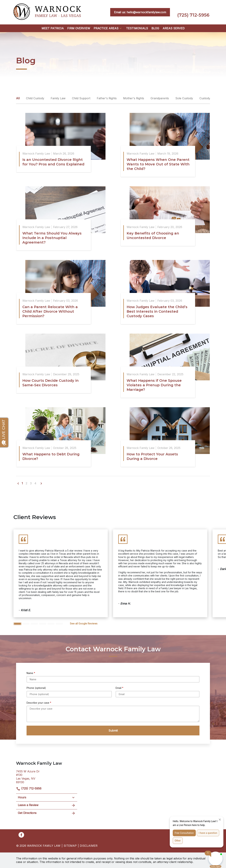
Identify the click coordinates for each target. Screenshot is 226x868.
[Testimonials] (137, 28)
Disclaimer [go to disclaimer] (89, 846)
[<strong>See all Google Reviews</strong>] (84, 623)
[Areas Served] (174, 28)
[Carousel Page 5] (51, 624)
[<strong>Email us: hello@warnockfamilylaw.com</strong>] (140, 12)
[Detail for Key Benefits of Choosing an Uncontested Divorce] (165, 216)
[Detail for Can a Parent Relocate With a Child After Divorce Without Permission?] (61, 292)
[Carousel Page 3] (34, 624)
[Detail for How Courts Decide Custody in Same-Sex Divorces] (61, 363)
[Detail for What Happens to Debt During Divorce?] (61, 437)
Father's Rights (107, 98)
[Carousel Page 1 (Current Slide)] (17, 624)
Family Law (59, 98)
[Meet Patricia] (53, 28)
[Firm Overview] (79, 28)
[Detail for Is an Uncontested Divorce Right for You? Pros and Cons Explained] (61, 143)
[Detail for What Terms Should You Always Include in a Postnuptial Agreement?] (61, 218)
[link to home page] (47, 12)
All (18, 98)
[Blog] (155, 28)
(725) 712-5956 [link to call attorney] (29, 788)
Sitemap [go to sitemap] (70, 846)
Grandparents (160, 98)
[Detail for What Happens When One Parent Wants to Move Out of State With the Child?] (165, 145)
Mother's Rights (134, 98)
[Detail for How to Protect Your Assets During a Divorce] (165, 437)
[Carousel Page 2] (26, 624)
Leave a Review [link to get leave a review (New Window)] (47, 805)
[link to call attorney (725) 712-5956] (193, 12)
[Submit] (113, 731)
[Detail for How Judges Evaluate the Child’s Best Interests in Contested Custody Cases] (165, 292)
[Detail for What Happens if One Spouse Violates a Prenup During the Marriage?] (165, 366)
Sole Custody (185, 98)
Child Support (82, 98)
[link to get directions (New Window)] (47, 776)
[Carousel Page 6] (59, 624)
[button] (121, 28)
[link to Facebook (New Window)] (21, 835)
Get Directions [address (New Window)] (47, 813)
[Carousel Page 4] (43, 624)
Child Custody (36, 98)
